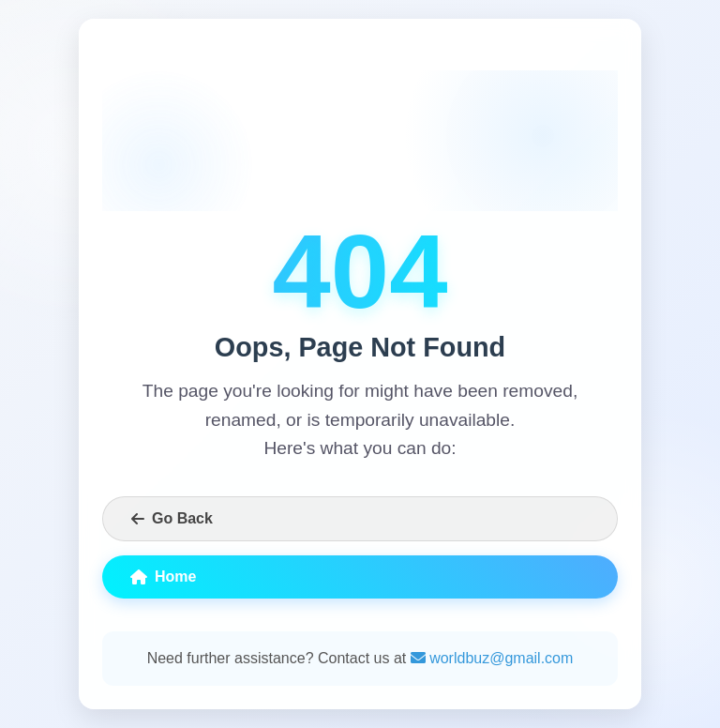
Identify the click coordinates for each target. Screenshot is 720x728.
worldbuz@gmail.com (492, 658)
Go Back (172, 518)
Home (163, 576)
